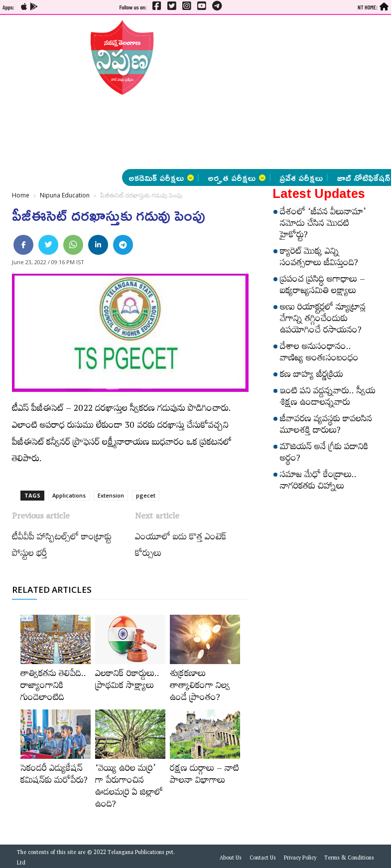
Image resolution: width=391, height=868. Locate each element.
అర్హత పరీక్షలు (237, 177)
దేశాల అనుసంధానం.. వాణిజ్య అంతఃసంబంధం (319, 354)
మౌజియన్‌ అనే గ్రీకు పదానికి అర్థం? (324, 454)
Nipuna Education (65, 195)
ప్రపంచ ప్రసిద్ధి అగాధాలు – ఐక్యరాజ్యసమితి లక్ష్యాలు (323, 286)
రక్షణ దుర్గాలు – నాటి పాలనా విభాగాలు (204, 776)
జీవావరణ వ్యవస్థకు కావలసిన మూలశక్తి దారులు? (326, 426)
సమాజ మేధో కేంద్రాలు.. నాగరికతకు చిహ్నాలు (318, 482)
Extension (111, 495)
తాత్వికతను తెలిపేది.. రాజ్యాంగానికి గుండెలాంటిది (53, 687)
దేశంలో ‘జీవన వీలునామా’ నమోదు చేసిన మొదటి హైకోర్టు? (323, 225)
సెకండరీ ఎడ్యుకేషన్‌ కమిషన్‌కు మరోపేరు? (54, 776)
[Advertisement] (227, 92)
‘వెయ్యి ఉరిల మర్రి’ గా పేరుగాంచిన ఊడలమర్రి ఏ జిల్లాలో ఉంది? (129, 788)
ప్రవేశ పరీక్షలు (301, 177)
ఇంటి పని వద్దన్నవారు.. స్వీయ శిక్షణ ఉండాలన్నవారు (328, 398)
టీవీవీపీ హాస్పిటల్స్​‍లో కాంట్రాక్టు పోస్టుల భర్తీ (62, 547)
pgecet (146, 495)
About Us (231, 859)
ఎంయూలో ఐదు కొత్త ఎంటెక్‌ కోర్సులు (181, 547)
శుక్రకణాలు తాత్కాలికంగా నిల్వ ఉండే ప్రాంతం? (200, 687)
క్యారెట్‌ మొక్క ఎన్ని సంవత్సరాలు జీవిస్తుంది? (319, 259)
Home (21, 195)
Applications (69, 495)
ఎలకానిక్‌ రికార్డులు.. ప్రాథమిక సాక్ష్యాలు (127, 681)
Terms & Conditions (349, 859)
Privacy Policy (300, 859)
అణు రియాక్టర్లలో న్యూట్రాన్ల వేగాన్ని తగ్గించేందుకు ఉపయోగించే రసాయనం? (323, 320)
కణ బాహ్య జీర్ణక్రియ (312, 376)
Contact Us (263, 859)
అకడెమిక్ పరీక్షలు (161, 177)
